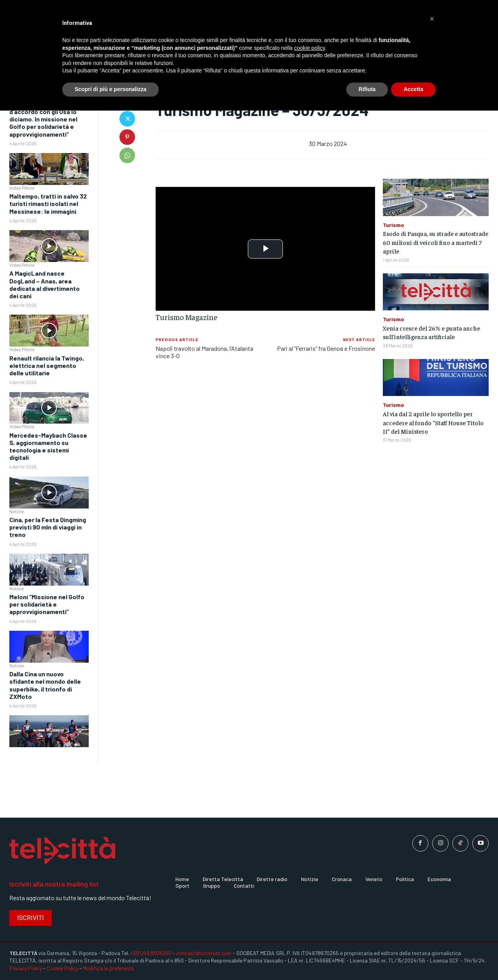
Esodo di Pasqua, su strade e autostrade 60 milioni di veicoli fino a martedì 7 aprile (436, 242)
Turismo (394, 225)
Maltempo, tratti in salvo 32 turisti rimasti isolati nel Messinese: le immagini (48, 203)
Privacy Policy (26, 968)
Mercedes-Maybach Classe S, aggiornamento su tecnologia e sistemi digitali (48, 446)
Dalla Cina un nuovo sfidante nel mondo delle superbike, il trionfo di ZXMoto (45, 685)
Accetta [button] (413, 89)
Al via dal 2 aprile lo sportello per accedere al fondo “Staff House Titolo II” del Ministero (433, 422)
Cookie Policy (62, 968)
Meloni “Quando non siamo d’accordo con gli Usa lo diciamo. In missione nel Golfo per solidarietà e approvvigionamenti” (47, 119)
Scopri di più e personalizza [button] (110, 89)
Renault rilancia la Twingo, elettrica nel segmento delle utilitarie (47, 365)
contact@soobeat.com (204, 953)
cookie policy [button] (309, 48)
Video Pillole (22, 188)
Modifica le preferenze (108, 968)
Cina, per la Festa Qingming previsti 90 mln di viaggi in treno (48, 527)
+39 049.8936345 (151, 953)
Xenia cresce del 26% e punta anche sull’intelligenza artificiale (431, 332)
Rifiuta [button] (367, 89)
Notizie (17, 511)
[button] (432, 19)
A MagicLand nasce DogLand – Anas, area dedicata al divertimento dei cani (45, 284)
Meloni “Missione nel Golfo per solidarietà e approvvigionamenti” (47, 604)
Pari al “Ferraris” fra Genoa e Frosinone (326, 348)
